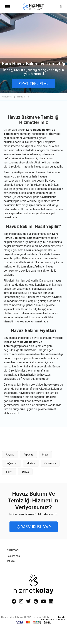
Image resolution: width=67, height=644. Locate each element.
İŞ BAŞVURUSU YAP (33, 527)
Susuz (25, 472)
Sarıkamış (50, 463)
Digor (45, 455)
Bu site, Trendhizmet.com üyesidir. (53, 618)
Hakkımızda (13, 556)
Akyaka (10, 455)
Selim (9, 472)
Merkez (31, 463)
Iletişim (11, 561)
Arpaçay (28, 455)
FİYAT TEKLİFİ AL (33, 84)
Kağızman (12, 463)
